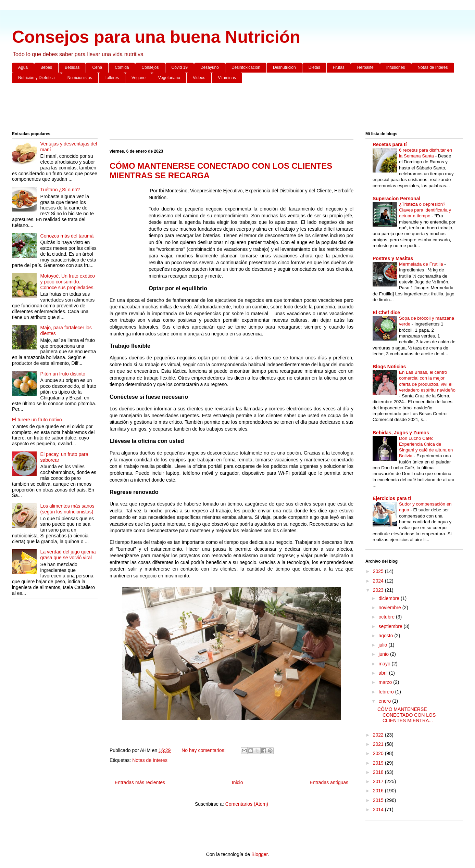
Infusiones (396, 67)
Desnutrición (284, 67)
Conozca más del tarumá (67, 236)
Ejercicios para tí (392, 498)
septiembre (391, 626)
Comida (122, 67)
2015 (379, 800)
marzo (386, 682)
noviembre (390, 608)
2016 (379, 791)
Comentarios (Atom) (247, 804)
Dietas (314, 67)
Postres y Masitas (393, 258)
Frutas (339, 67)
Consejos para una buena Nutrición (156, 37)
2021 (379, 744)
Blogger (259, 854)
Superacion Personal (396, 199)
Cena (97, 67)
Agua (23, 67)
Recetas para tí (390, 144)
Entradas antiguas (329, 782)
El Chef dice (386, 312)
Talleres (112, 78)
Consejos (150, 67)
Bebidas (72, 67)
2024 (379, 581)
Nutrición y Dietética (36, 78)
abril (384, 673)
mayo (385, 664)
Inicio (237, 782)
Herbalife (365, 67)
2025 (379, 571)
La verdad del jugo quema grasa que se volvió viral (68, 555)
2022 (379, 735)
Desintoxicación (246, 67)
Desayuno (210, 67)
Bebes (46, 67)
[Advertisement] (217, 108)
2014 (379, 809)
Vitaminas (227, 78)
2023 (379, 590)
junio (384, 654)
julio (383, 645)
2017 (379, 781)
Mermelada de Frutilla (422, 264)
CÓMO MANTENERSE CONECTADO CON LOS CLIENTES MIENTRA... (407, 715)
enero (385, 701)
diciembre (390, 598)
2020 (379, 753)
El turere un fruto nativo (37, 420)
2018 (379, 772)
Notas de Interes (433, 67)
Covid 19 (180, 67)
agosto (386, 636)
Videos (199, 78)
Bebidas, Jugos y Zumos (401, 433)
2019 (379, 763)
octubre (387, 617)
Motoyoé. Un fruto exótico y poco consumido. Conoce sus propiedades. (68, 282)
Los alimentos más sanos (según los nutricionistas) (67, 509)
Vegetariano (169, 78)
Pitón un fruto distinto (63, 374)
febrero (387, 692)
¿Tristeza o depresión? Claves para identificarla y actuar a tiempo (425, 210)
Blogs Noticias (389, 367)
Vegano (139, 78)
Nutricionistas (80, 78)
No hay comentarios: (204, 750)
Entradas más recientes (140, 782)
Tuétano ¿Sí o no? (60, 190)
